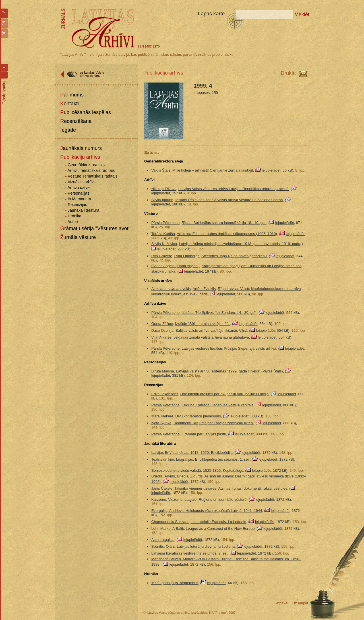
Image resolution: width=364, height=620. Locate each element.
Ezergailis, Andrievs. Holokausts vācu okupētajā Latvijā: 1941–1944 (207, 511)
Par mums (72, 95)
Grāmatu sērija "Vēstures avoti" (96, 228)
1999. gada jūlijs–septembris (175, 583)
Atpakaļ (282, 603)
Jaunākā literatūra (83, 210)
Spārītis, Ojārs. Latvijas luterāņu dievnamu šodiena (193, 546)
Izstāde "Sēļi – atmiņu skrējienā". (203, 324)
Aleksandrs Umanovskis (171, 289)
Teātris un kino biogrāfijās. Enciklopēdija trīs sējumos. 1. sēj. (200, 459)
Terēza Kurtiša (163, 234)
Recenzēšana (76, 121)
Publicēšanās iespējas (86, 112)
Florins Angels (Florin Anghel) (175, 266)
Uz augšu (300, 603)
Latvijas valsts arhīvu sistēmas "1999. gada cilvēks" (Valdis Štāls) (229, 371)
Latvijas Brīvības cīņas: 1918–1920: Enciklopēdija (192, 453)
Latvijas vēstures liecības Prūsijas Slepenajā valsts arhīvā (229, 348)
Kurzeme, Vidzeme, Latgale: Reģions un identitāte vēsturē (199, 499)
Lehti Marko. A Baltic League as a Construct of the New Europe (203, 529)
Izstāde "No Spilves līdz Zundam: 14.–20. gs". (219, 313)
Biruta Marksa (163, 371)
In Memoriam (79, 199)
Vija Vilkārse (161, 337)
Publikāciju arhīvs (80, 157)
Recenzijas (77, 205)
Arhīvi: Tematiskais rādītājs (91, 170)
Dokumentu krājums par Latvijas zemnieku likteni (214, 423)
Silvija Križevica (164, 244)
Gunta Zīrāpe (162, 324)
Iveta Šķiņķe (161, 423)
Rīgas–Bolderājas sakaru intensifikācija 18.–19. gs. (224, 223)
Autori (73, 222)
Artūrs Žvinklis (204, 289)
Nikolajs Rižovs (164, 189)
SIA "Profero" (218, 613)
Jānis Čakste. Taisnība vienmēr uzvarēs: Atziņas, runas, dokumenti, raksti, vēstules (219, 488)
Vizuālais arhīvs (82, 182)
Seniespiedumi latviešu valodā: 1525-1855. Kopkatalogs (197, 470)
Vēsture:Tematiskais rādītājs (93, 176)
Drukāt (288, 73)
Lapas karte (211, 14)
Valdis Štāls (161, 170)
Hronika (75, 216)
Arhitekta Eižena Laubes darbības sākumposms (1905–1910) (227, 234)
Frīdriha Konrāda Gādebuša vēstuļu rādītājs (218, 405)
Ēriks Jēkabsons (165, 394)
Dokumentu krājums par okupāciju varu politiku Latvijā (225, 394)
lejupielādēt (271, 170)
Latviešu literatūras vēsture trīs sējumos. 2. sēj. (190, 553)
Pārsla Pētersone (166, 223)
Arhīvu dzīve (78, 188)
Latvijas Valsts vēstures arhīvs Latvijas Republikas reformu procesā (233, 189)
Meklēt (302, 15)
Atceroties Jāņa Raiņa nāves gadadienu (234, 256)
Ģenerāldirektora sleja (87, 165)
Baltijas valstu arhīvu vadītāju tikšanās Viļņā (211, 330)
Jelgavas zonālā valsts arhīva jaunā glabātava (211, 337)
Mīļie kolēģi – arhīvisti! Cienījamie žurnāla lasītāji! (213, 170)
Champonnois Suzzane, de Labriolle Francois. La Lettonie (199, 522)
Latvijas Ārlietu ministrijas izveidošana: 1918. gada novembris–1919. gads (239, 244)
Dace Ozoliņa (162, 330)
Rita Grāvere (162, 256)
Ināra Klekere (162, 416)
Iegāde (68, 130)
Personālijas (78, 193)
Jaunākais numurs (81, 148)
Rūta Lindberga (187, 256)
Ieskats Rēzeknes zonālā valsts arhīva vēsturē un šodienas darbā (229, 200)
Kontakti (70, 104)
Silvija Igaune (162, 200)
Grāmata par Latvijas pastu (204, 434)
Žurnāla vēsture (78, 237)
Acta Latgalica (163, 540)
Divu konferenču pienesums (198, 416)
